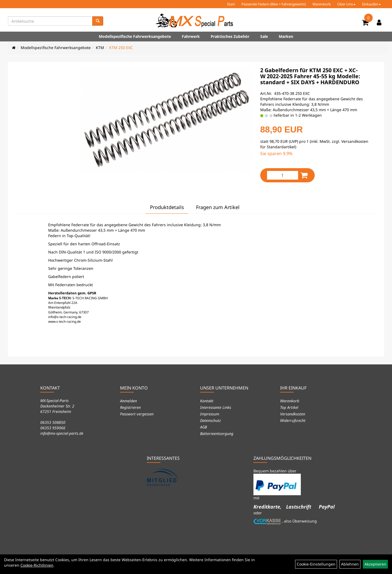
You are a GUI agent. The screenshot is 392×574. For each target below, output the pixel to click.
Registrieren (130, 407)
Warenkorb (322, 4)
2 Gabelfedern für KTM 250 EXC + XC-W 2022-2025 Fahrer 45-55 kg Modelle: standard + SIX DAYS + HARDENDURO (310, 76)
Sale (264, 36)
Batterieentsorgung (217, 433)
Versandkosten (293, 414)
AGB (203, 427)
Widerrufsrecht (293, 420)
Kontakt (207, 401)
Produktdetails (167, 207)
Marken (286, 36)
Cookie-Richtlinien (37, 565)
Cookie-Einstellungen (316, 564)
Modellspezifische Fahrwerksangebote (135, 36)
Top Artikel (289, 407)
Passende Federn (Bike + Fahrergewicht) (274, 4)
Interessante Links (216, 407)
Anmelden (128, 401)
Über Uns (346, 4)
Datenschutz (210, 420)
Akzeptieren (375, 564)
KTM (100, 48)
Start (231, 4)
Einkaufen (371, 4)
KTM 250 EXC (121, 48)
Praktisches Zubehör (230, 36)
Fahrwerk (191, 36)
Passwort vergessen (137, 414)
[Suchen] (98, 21)
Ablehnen (350, 564)
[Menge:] (283, 175)
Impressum (210, 414)
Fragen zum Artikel (218, 207)
